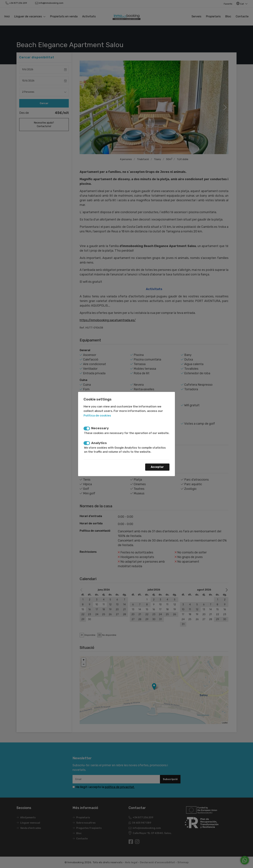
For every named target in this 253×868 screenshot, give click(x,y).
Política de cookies (97, 415)
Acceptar (157, 467)
